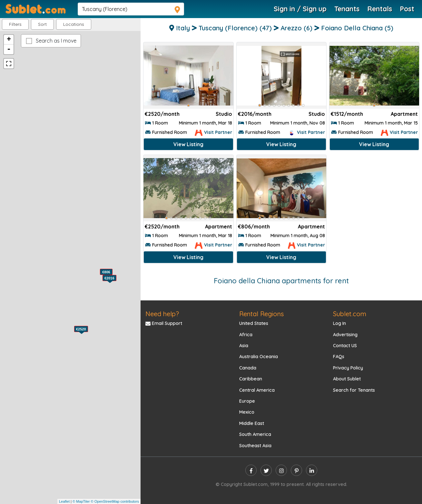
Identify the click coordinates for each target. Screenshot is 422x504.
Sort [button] (42, 24)
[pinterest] (296, 470)
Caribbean (251, 379)
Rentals (380, 9)
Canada (248, 368)
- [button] (9, 49)
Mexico (247, 412)
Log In (339, 323)
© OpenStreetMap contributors (115, 501)
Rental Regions (261, 314)
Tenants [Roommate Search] (347, 9)
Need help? (162, 314)
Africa (246, 335)
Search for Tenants (354, 390)
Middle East (252, 423)
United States (254, 323)
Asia (244, 346)
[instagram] (281, 470)
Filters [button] (15, 24)
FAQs (339, 357)
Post (407, 9)
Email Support (164, 323)
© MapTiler (81, 501)
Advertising (345, 335)
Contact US (345, 346)
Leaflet (64, 501)
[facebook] (251, 470)
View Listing (188, 144)
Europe (247, 401)
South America (255, 434)
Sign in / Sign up (300, 9)
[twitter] (266, 470)
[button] (74, 24)
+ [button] (9, 40)
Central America (257, 390)
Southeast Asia (255, 446)
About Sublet (347, 379)
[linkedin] (312, 470)
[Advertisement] (374, 197)
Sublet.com (350, 314)
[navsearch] (131, 9)
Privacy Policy (348, 368)
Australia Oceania (259, 357)
